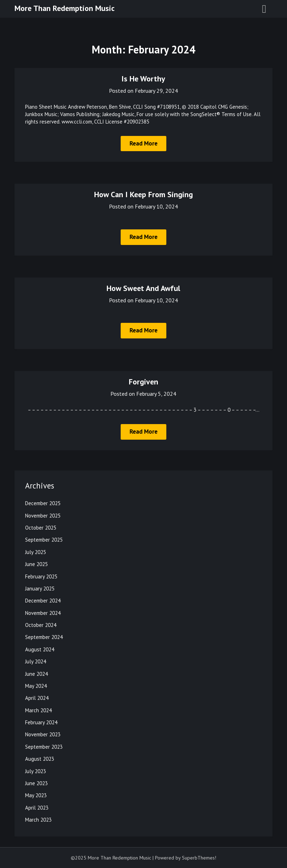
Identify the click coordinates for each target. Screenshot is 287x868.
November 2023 (43, 734)
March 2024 (38, 710)
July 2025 (36, 552)
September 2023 (44, 747)
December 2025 (43, 503)
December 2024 (43, 601)
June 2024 (36, 674)
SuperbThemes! (199, 858)
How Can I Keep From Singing (143, 194)
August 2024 (40, 649)
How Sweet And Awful (143, 288)
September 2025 (44, 540)
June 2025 (36, 564)
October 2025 (41, 528)
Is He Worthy (143, 79)
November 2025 (43, 516)
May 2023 (36, 795)
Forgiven (143, 382)
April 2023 (37, 808)
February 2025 (41, 576)
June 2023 (36, 783)
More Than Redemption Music (65, 8)
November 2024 (43, 613)
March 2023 (38, 820)
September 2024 (44, 637)
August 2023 (40, 759)
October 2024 (41, 625)
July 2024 (36, 661)
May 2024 (36, 686)
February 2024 (41, 722)
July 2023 (36, 771)
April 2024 (37, 698)
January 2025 (40, 589)
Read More (143, 143)
